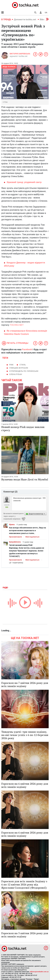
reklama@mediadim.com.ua (39, 972)
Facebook (27, 349)
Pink (11, 365)
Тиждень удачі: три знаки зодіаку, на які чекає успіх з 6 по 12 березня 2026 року (25, 735)
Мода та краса (9, 67)
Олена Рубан (16, 374)
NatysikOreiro (15, 542)
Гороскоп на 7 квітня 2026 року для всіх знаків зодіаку (25, 684)
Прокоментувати (15, 537)
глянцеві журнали (19, 368)
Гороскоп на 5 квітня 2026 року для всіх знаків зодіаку (25, 935)
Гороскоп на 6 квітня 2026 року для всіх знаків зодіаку (25, 785)
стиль (23, 365)
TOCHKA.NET (17, 325)
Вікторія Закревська (20, 54)
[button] (41, 13)
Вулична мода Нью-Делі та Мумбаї (25, 479)
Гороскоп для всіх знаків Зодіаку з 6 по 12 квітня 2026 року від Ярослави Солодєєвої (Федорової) (24, 884)
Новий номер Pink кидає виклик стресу (23, 429)
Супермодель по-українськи (24, 371)
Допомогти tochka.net (25, 20)
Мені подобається (32, 537)
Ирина (12, 524)
